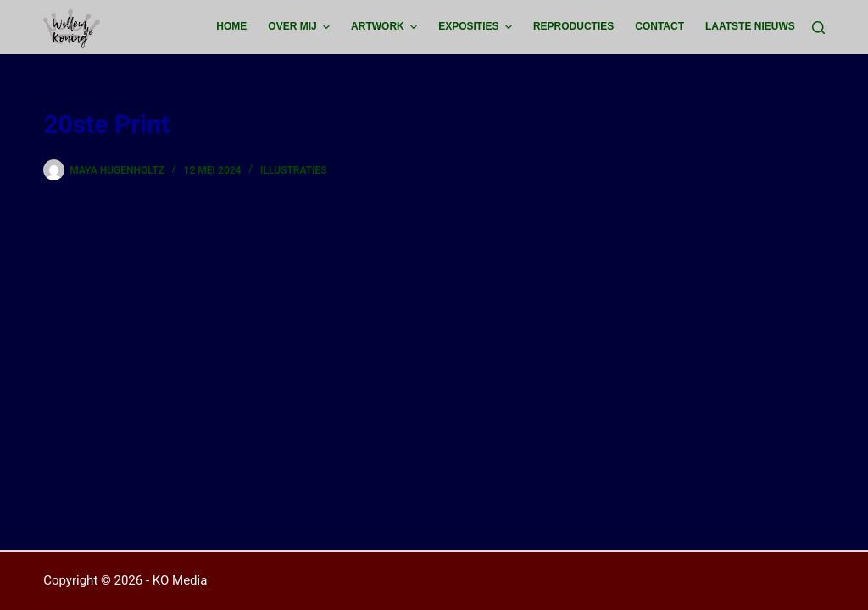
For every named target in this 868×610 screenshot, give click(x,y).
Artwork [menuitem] (386, 27)
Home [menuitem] (231, 26)
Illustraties (294, 170)
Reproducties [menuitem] (573, 26)
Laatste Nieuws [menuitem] (750, 26)
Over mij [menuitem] (301, 27)
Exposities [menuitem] (477, 27)
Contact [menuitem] (659, 26)
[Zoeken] (818, 28)
